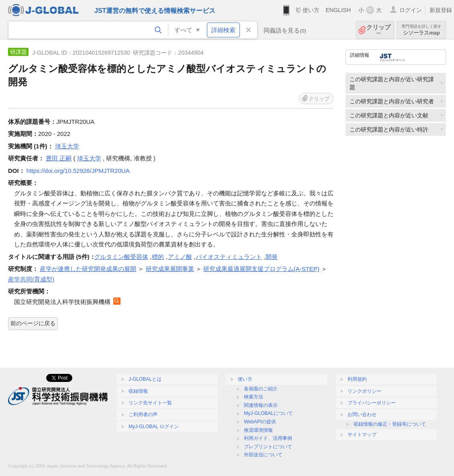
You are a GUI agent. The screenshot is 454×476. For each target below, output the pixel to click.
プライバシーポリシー (372, 403)
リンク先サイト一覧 (150, 403)
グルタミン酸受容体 (121, 257)
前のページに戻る (33, 323)
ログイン (411, 10)
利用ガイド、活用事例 (268, 438)
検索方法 (254, 397)
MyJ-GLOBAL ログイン (154, 427)
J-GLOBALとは (145, 379)
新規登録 (441, 10)
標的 (158, 257)
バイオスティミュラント (229, 257)
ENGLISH (338, 10)
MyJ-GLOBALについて (268, 413)
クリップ (378, 30)
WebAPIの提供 (260, 422)
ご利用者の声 (143, 414)
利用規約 (357, 379)
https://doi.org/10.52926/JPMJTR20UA (78, 171)
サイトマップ (362, 435)
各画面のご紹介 (261, 389)
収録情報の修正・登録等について (390, 424)
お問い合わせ (362, 414)
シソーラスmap (421, 30)
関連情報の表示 (261, 405)
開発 (272, 257)
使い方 (311, 10)
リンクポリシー (364, 391)
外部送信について (263, 455)
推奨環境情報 (258, 430)
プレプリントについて (268, 447)
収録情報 (138, 391)
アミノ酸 (180, 257)
